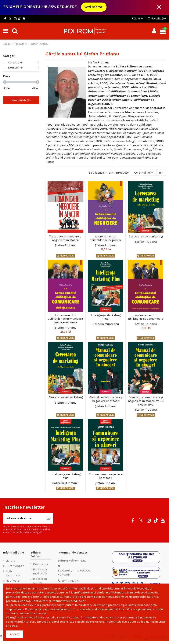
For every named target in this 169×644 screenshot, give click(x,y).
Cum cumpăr (15, 566)
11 (161, 173)
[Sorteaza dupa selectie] (144, 173)
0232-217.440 (71, 581)
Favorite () (157, 18)
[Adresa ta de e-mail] (24, 518)
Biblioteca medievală (40, 572)
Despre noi (40, 564)
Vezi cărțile (21, 100)
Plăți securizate (13, 573)
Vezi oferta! (94, 7)
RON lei (137, 18)
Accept (15, 634)
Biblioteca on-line (40, 581)
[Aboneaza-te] (48, 518)
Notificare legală (12, 583)
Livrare (10, 561)
